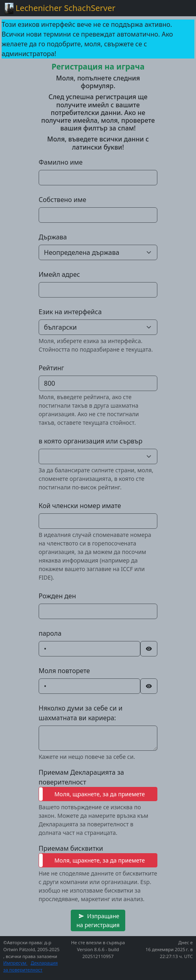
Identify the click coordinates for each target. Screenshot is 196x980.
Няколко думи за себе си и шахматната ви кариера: (81, 713)
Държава (53, 237)
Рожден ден (57, 596)
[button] (98, 920)
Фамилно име (61, 162)
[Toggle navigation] (180, 8)
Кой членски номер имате (80, 506)
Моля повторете (64, 671)
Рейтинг (51, 368)
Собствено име (62, 200)
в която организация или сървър (90, 441)
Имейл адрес (59, 274)
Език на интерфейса (70, 312)
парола (50, 633)
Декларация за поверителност (30, 966)
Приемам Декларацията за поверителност (81, 777)
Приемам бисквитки (71, 848)
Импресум (15, 963)
